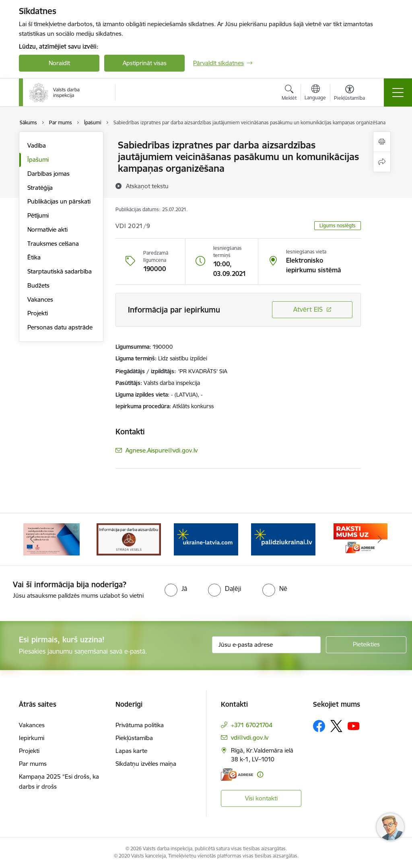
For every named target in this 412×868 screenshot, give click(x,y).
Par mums (33, 764)
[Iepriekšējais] (32, 539)
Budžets (38, 285)
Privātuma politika (140, 725)
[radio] (176, 588)
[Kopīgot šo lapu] (382, 162)
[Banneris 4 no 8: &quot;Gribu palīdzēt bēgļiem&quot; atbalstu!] (206, 539)
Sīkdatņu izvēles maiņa (146, 764)
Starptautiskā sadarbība (60, 271)
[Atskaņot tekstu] (147, 186)
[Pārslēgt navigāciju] (398, 93)
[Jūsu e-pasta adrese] (266, 645)
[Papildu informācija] (260, 774)
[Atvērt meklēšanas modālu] (289, 94)
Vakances (40, 299)
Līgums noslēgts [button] (338, 225)
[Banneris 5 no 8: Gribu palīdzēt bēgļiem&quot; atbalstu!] (283, 539)
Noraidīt (59, 63)
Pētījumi (38, 215)
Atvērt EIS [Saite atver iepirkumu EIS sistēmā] (308, 309)
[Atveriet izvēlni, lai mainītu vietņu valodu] (315, 93)
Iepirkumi (32, 738)
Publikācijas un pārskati (59, 201)
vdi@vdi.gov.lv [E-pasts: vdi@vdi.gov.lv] (250, 737)
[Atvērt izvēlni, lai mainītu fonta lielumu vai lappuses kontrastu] (349, 94)
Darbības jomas (48, 174)
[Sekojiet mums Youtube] (354, 726)
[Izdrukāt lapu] (382, 142)
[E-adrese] (237, 774)
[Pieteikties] (366, 645)
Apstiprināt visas (145, 63)
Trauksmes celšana (53, 244)
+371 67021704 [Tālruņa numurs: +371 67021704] (252, 725)
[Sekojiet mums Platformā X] (336, 726)
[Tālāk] (380, 539)
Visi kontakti (261, 798)
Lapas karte (131, 751)
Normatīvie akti (47, 229)
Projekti (38, 313)
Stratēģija (40, 188)
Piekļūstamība (134, 738)
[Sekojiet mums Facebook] (319, 726)
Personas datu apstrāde (60, 327)
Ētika (34, 257)
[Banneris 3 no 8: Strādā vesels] (129, 539)
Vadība (37, 145)
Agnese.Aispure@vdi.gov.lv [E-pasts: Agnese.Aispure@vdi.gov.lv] (162, 450)
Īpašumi (38, 159)
